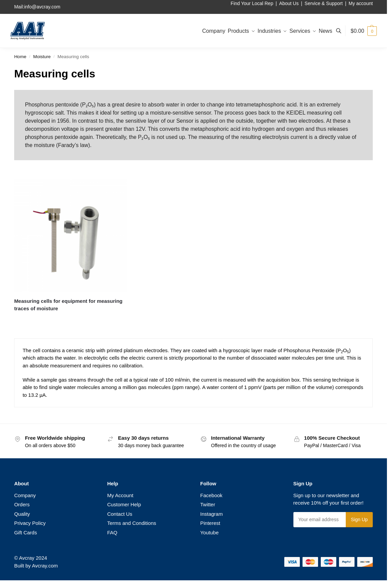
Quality (22, 514)
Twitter (208, 504)
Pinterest (210, 523)
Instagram (212, 514)
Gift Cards (26, 532)
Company (25, 495)
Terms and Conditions (132, 523)
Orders (22, 504)
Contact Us (120, 514)
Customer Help (124, 504)
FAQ (112, 532)
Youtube (210, 532)
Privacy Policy (30, 523)
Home (20, 57)
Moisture (42, 57)
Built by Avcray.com (36, 566)
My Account (120, 495)
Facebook (211, 495)
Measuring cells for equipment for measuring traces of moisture (68, 305)
